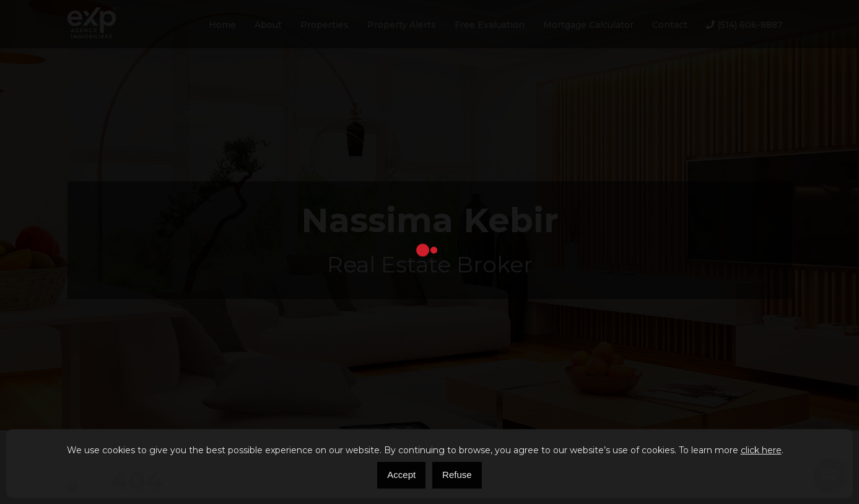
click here (761, 450)
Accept (401, 475)
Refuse (457, 475)
